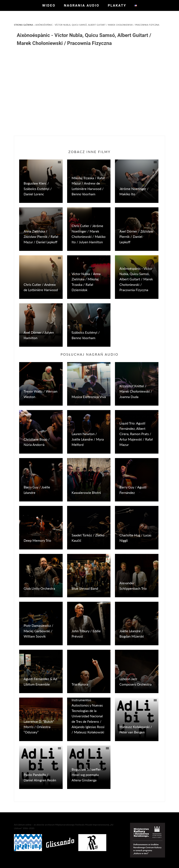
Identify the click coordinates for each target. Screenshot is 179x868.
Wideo (49, 5)
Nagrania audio (82, 5)
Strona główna (23, 25)
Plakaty (117, 5)
